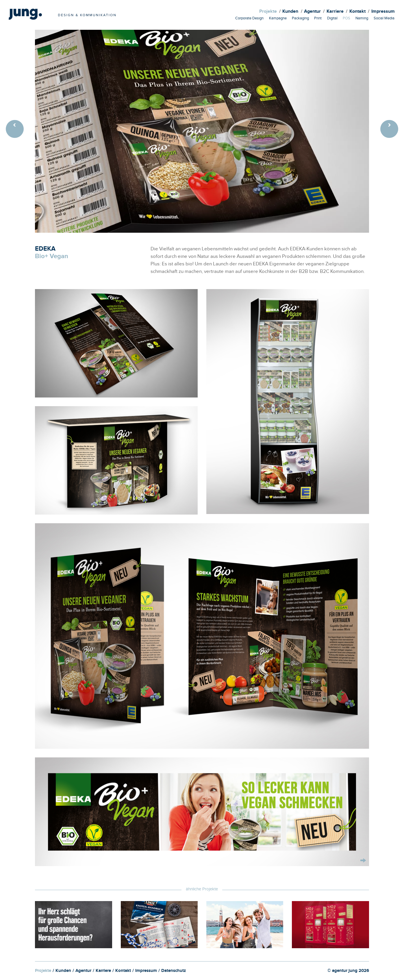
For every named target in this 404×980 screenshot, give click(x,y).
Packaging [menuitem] (300, 19)
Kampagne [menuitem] (278, 19)
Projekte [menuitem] (268, 12)
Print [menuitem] (318, 19)
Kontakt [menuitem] (357, 12)
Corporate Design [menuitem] (249, 19)
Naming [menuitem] (362, 19)
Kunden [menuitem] (290, 12)
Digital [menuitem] (332, 19)
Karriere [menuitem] (335, 12)
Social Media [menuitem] (384, 19)
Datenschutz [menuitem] (174, 971)
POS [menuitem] (346, 19)
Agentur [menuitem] (312, 12)
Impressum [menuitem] (383, 12)
